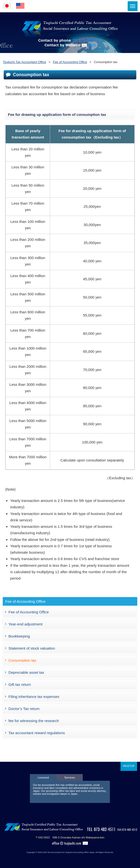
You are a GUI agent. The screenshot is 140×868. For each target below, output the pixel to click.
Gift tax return (20, 684)
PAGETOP (129, 766)
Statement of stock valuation (32, 648)
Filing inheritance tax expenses (34, 697)
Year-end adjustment (25, 624)
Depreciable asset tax (26, 672)
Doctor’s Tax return (24, 709)
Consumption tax (22, 660)
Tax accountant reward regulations (37, 733)
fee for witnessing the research (34, 721)
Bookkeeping (19, 636)
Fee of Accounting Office (29, 612)
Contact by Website (70, 52)
